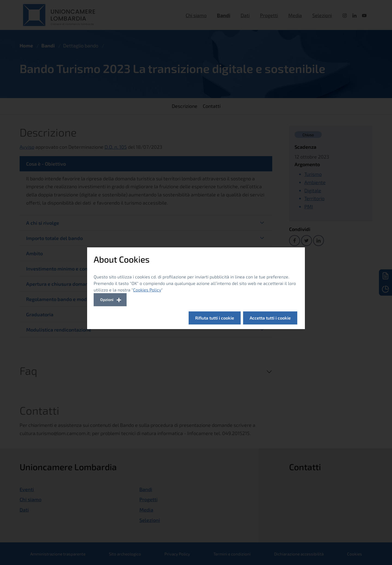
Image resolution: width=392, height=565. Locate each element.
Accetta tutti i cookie (270, 318)
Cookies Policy (147, 290)
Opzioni (107, 300)
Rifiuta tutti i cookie (215, 318)
